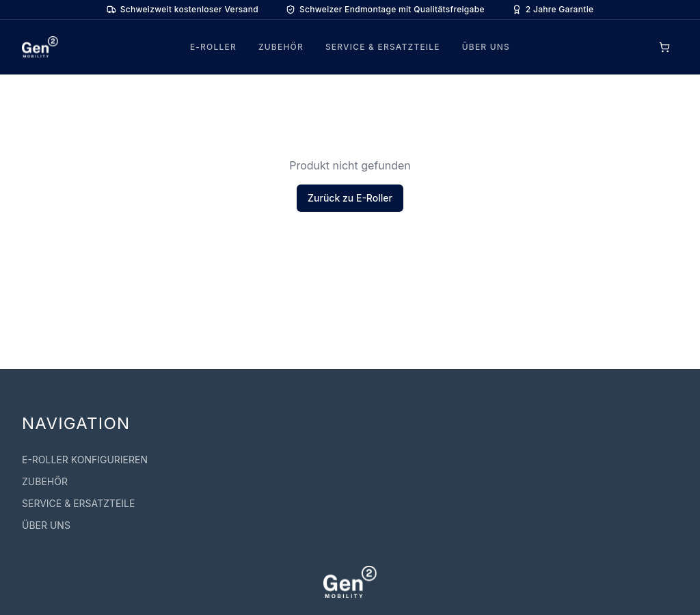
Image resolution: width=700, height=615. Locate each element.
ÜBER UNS (486, 47)
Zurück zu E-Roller (350, 198)
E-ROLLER (213, 47)
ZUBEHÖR (281, 47)
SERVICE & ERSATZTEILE (383, 47)
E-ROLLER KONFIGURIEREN (85, 460)
